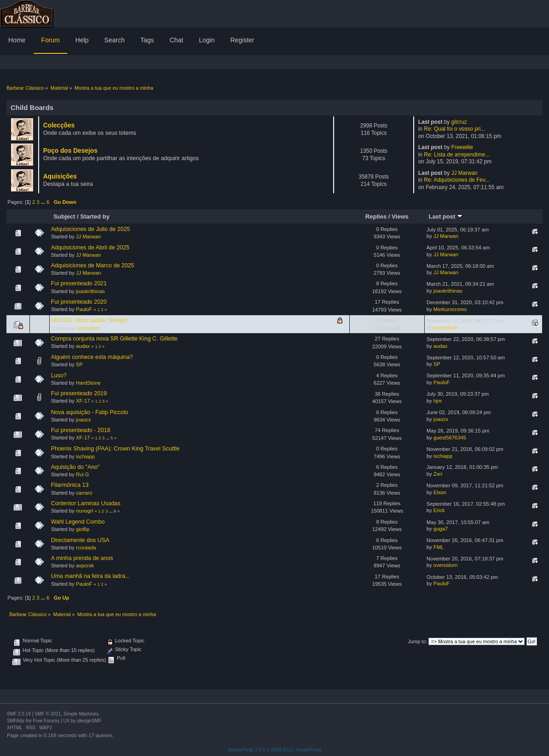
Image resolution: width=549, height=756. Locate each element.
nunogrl (84, 511)
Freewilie (462, 147)
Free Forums (46, 721)
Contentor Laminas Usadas (86, 503)
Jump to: (417, 641)
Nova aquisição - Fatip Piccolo (90, 412)
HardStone (88, 383)
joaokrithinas (90, 291)
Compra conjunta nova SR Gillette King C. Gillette (114, 339)
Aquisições (60, 176)
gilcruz (459, 122)
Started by (95, 216)
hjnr (438, 401)
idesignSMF (89, 721)
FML (439, 547)
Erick (439, 510)
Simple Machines (81, 714)
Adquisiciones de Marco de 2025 (93, 265)
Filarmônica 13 (70, 485)
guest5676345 (450, 438)
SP (79, 364)
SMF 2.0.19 (19, 714)
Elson (440, 492)
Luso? (59, 375)
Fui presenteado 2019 (79, 393)
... (44, 202)
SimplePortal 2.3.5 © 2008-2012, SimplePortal (274, 750)
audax (83, 346)
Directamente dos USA (80, 540)
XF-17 (83, 401)
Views (400, 216)
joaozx (83, 420)
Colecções (59, 125)
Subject (64, 216)
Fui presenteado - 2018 (81, 430)
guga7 (441, 529)
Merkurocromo (450, 309)
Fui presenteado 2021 (79, 283)
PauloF (84, 309)
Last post (445, 216)
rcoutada (86, 548)
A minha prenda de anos (82, 558)
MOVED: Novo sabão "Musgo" (90, 320)
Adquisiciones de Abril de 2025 (90, 248)
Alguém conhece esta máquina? (92, 357)
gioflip (83, 529)
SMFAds (16, 721)
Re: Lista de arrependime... (457, 155)
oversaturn (88, 328)
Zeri (438, 474)
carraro (84, 493)
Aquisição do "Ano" (75, 467)
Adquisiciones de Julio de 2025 (91, 229)
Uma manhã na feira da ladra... (91, 576)
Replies (376, 216)
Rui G (83, 474)
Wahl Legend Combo (78, 522)
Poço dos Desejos (70, 151)
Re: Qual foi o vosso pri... (454, 129)
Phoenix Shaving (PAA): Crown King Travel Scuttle (116, 449)
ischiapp (85, 456)
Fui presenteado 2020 (79, 302)
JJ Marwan (464, 173)
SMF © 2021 (48, 714)
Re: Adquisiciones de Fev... (457, 180)
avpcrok (85, 566)
